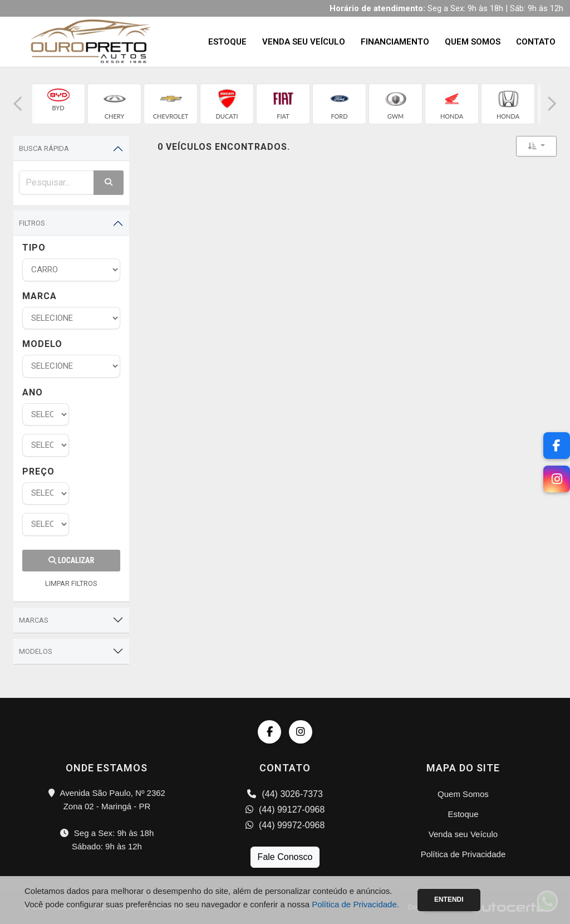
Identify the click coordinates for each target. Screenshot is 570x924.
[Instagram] (557, 479)
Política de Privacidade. (355, 904)
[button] (18, 104)
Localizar (71, 560)
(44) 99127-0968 (285, 810)
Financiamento (395, 42)
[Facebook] (557, 446)
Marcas (34, 620)
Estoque (227, 42)
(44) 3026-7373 (285, 794)
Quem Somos (473, 42)
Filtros (32, 223)
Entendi (449, 899)
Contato (536, 42)
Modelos (36, 651)
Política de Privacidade (463, 854)
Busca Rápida (44, 148)
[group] (58, 104)
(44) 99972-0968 (285, 825)
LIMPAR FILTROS (71, 583)
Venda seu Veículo (304, 42)
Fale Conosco (285, 857)
